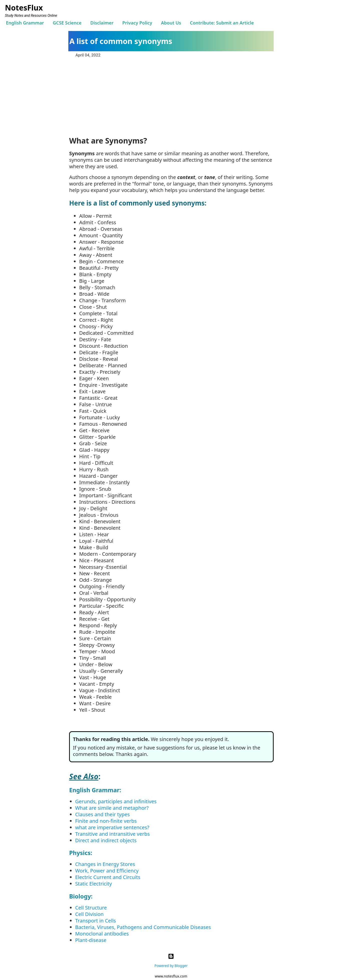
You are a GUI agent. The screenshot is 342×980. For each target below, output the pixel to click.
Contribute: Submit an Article (222, 23)
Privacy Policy (137, 23)
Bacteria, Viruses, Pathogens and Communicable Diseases (143, 927)
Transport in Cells (96, 921)
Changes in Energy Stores (105, 864)
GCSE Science (67, 23)
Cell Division (89, 914)
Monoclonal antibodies (102, 934)
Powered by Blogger (171, 959)
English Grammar (25, 23)
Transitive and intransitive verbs (112, 834)
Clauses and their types (102, 814)
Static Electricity (94, 884)
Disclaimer (102, 23)
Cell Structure (91, 908)
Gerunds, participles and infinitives (116, 801)
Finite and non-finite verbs (106, 821)
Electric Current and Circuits (108, 877)
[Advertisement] (171, 96)
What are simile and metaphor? (112, 808)
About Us (171, 23)
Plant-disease (91, 940)
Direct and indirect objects (106, 840)
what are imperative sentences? (112, 827)
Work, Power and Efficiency (107, 871)
